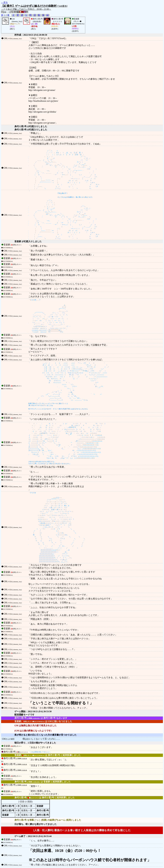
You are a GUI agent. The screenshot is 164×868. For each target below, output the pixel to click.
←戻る (4, 2)
